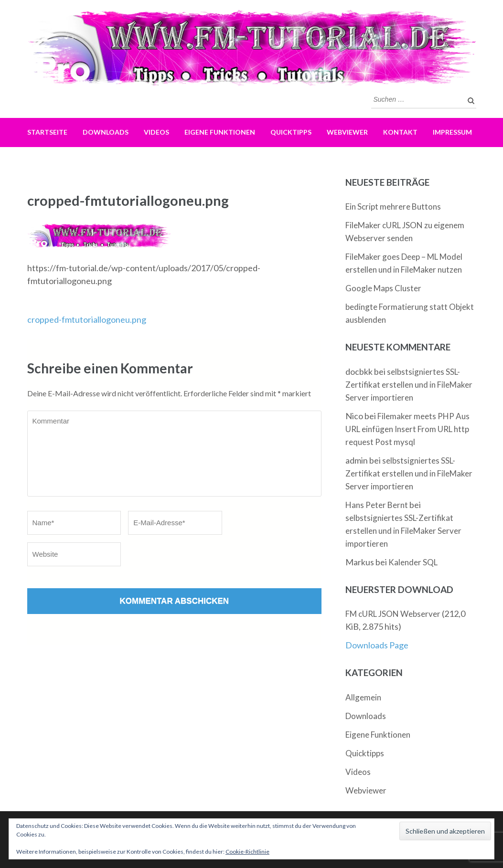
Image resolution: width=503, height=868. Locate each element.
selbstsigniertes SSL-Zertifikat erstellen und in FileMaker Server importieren (409, 385)
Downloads (106, 132)
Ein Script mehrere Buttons (393, 206)
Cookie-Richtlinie (247, 852)
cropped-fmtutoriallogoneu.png (87, 319)
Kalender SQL (413, 562)
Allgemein (363, 697)
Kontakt (400, 132)
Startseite (47, 132)
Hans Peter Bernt (377, 505)
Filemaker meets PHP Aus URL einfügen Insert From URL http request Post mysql (407, 429)
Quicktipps (291, 132)
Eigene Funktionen (220, 132)
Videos (156, 132)
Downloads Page (377, 645)
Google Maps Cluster (383, 288)
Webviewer (347, 132)
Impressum (452, 132)
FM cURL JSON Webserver (393, 614)
